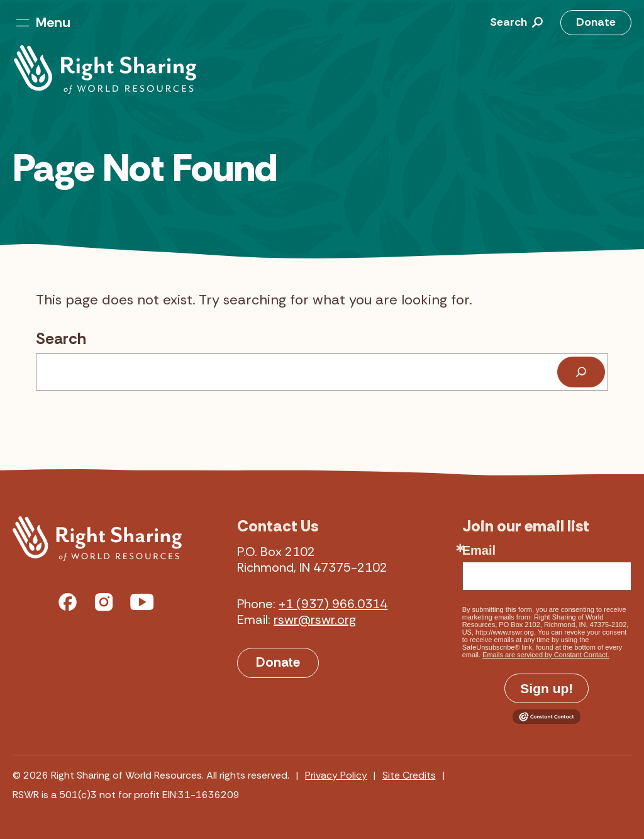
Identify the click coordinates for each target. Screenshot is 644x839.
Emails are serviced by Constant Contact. (546, 655)
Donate (596, 22)
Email (479, 550)
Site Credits (409, 775)
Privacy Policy (336, 775)
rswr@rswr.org (315, 620)
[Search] (581, 372)
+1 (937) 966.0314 (333, 604)
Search (61, 339)
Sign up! (547, 688)
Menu (43, 22)
